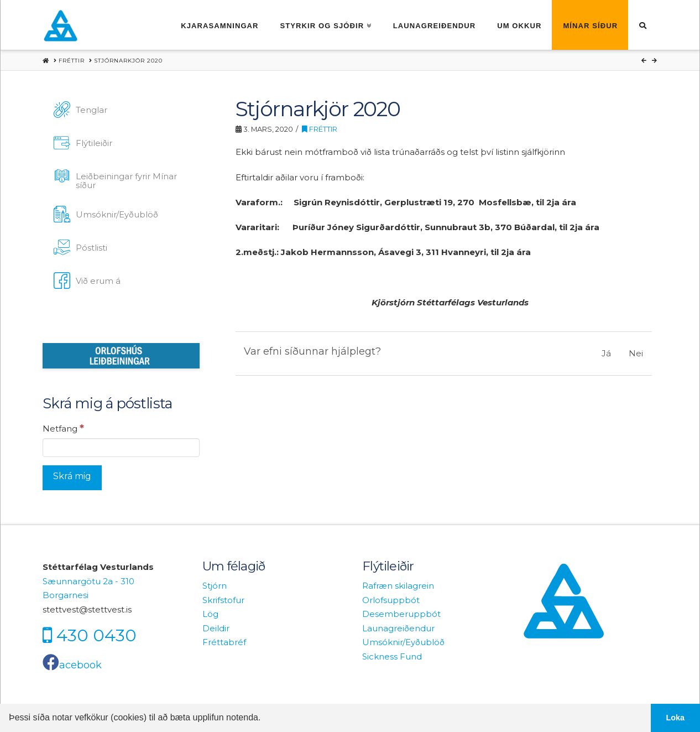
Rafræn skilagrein (398, 586)
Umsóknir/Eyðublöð (403, 642)
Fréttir (320, 129)
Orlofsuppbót (391, 600)
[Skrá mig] (72, 478)
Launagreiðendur (398, 628)
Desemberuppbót (401, 614)
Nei (636, 353)
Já (606, 353)
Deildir (216, 628)
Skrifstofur (223, 600)
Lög (210, 614)
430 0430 (96, 635)
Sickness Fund (392, 656)
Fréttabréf (224, 642)
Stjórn (215, 586)
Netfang (63, 428)
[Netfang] (121, 448)
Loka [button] (676, 718)
